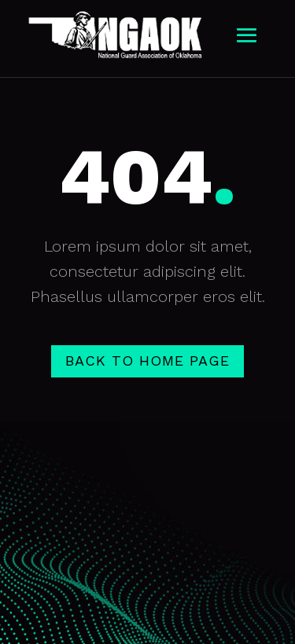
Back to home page (147, 361)
